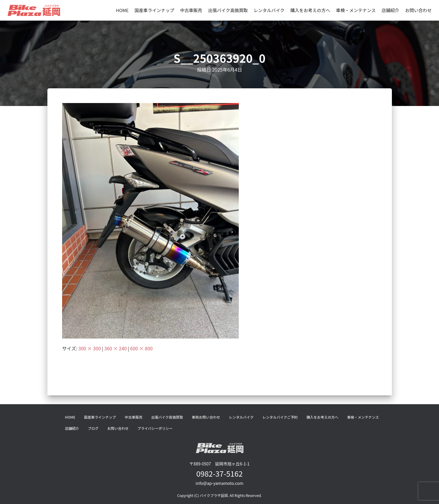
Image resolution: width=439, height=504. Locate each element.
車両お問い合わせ (206, 417)
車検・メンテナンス (356, 10)
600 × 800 (141, 348)
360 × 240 (115, 348)
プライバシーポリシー (155, 428)
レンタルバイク (269, 10)
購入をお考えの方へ (310, 10)
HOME (122, 10)
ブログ (93, 428)
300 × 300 (90, 348)
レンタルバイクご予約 (280, 417)
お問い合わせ (418, 10)
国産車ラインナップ (154, 10)
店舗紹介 (390, 10)
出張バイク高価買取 (228, 10)
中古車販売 (191, 10)
